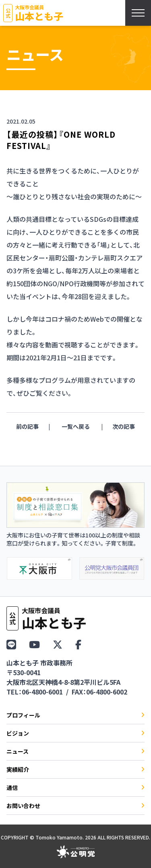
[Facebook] (78, 644)
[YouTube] (34, 644)
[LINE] (11, 644)
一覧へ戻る (76, 426)
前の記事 (27, 426)
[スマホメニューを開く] (138, 13)
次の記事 (124, 426)
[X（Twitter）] (58, 644)
